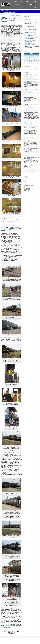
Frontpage (12, 634)
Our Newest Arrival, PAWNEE (14, 228)
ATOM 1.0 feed (28, 191)
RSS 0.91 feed (28, 187)
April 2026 (26, 179)
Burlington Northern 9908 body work (31, 105)
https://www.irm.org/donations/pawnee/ (11, 626)
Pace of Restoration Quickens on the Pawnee (5, 19)
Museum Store (25, 1)
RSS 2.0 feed (27, 190)
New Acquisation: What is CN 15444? (30, 98)
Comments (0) (12, 231)
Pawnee (5, 11)
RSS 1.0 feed (27, 188)
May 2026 (26, 178)
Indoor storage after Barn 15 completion (31, 75)
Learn (24, 4)
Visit (18, 4)
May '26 (32, 53)
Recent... (25, 181)
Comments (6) (12, 20)
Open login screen (27, 16)
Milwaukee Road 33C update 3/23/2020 (31, 149)
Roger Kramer (18, 18)
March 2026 (26, 180)
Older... (25, 182)
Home (34, 7)
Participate (32, 4)
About (34, 1)
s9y (5, 637)
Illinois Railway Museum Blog (9, 12)
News (16, 1)
